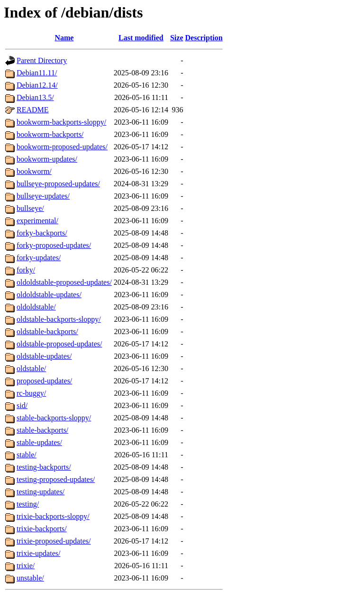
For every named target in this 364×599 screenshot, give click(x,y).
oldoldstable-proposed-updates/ (64, 282)
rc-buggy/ (31, 393)
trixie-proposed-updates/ (54, 541)
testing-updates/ (41, 492)
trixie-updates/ (38, 553)
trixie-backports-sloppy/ (53, 516)
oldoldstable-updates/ (49, 295)
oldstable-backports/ (47, 331)
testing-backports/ (44, 467)
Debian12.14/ (37, 85)
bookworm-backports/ (50, 134)
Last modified (141, 38)
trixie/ (26, 566)
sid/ (22, 405)
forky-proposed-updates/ (54, 245)
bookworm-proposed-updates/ (62, 147)
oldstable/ (31, 368)
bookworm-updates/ (47, 159)
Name (64, 38)
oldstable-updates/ (44, 356)
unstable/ (30, 578)
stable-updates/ (39, 442)
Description (204, 38)
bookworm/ (34, 171)
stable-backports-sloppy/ (54, 418)
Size (177, 38)
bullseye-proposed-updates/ (58, 184)
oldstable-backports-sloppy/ (59, 319)
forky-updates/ (39, 258)
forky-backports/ (42, 233)
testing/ (28, 504)
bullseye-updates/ (43, 196)
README (33, 110)
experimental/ (37, 221)
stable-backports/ (42, 430)
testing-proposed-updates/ (56, 479)
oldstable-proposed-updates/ (59, 344)
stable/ (27, 455)
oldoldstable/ (36, 307)
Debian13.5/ (35, 97)
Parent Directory (42, 60)
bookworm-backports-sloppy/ (61, 122)
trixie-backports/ (42, 529)
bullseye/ (30, 208)
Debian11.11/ (37, 73)
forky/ (26, 270)
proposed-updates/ (44, 381)
